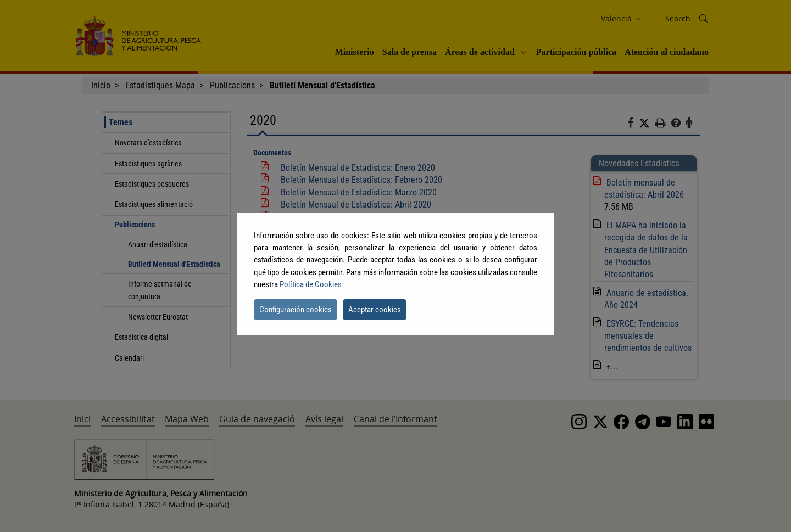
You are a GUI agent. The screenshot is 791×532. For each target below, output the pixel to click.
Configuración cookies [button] (296, 310)
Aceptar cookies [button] (375, 310)
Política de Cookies (311, 284)
